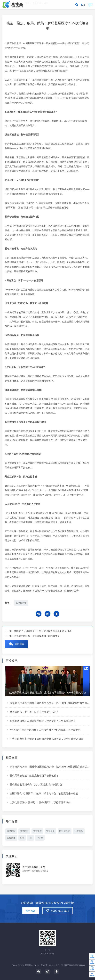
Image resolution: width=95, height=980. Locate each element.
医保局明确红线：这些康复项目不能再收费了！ (38, 636)
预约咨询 (31, 911)
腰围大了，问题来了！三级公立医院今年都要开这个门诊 (43, 632)
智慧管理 (37, 832)
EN (83, 5)
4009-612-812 (57, 911)
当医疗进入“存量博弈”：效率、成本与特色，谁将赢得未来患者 (44, 794)
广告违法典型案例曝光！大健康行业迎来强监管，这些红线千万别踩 (47, 739)
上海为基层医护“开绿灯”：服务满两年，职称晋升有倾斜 (40, 803)
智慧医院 (11, 832)
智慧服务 (50, 832)
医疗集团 (11, 838)
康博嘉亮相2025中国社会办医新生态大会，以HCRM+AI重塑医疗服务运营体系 (52, 703)
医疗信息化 (21, 603)
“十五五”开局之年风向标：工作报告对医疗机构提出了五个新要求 (45, 730)
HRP (22, 838)
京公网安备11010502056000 (73, 965)
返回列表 (20, 645)
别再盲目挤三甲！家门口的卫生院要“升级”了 (34, 712)
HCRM (40, 838)
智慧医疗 (24, 832)
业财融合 (79, 832)
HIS (30, 838)
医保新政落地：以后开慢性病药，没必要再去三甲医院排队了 (43, 721)
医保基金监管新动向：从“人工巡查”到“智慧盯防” (36, 785)
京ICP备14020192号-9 (50, 965)
